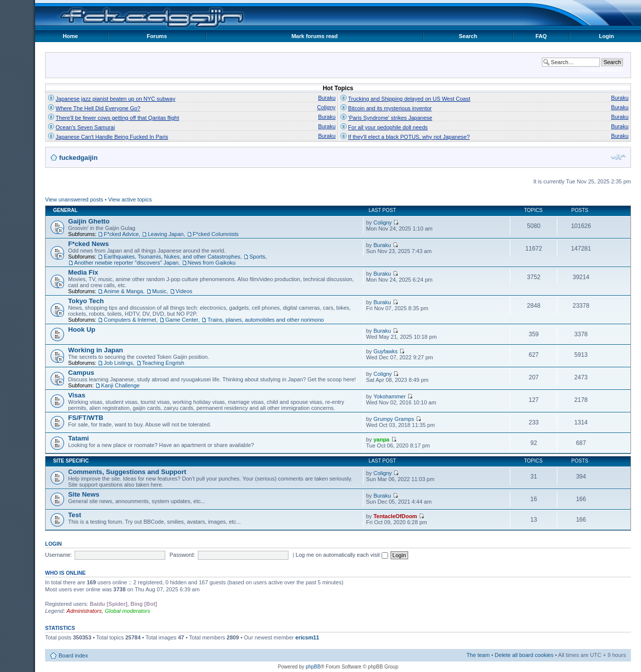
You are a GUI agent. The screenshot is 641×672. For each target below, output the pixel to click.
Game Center (182, 320)
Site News (84, 494)
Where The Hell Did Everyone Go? (98, 108)
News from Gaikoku (212, 263)
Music (159, 291)
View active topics (130, 199)
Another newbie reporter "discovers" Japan (126, 263)
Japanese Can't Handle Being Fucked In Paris (112, 137)
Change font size (618, 157)
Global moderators (127, 611)
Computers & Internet (130, 320)
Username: (59, 555)
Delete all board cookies (524, 655)
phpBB (313, 667)
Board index (73, 655)
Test (75, 515)
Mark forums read (314, 36)
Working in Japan (96, 350)
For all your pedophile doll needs (388, 127)
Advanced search (602, 70)
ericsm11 (307, 637)
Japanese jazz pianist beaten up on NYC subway (115, 99)
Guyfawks (386, 351)
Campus (81, 373)
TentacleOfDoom (395, 516)
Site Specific (71, 461)
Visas (77, 395)
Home (70, 36)
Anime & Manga (123, 291)
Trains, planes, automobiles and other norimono (266, 320)
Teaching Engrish (163, 363)
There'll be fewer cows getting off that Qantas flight (117, 118)
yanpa (382, 439)
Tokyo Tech (86, 301)
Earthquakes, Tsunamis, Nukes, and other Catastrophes (172, 257)
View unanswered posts (74, 199)
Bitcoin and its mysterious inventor (390, 108)
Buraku (327, 98)
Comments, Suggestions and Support (127, 472)
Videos (184, 291)
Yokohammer (390, 396)
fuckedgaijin (78, 158)
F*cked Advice (121, 234)
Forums (157, 36)
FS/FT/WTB (86, 418)
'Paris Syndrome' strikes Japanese (390, 118)
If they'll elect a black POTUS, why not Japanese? (409, 137)
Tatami (79, 438)
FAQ (541, 36)
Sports (257, 257)
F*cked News (88, 244)
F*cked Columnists (216, 234)
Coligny (326, 107)
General (65, 210)
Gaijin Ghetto (89, 221)
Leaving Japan (166, 234)
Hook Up (82, 329)
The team (478, 655)
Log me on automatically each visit (342, 555)
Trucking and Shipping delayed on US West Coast (409, 99)
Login (606, 36)
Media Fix (83, 272)
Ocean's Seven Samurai (85, 127)
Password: (182, 555)
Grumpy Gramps (394, 419)
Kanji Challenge (120, 385)
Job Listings (118, 363)
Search (468, 36)
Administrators (84, 611)
